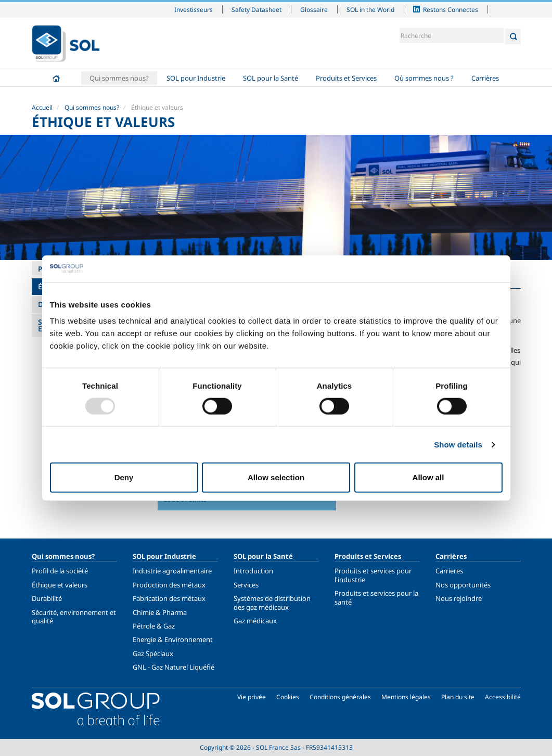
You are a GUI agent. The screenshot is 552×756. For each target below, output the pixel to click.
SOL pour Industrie (196, 78)
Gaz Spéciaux (153, 654)
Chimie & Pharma (160, 612)
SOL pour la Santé (271, 78)
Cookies (288, 697)
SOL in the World (370, 9)
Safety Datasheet (256, 9)
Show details (458, 444)
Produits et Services (346, 78)
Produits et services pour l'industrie (373, 575)
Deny (124, 477)
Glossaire (314, 9)
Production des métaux (169, 585)
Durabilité (47, 598)
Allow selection (276, 477)
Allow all (428, 477)
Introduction (253, 571)
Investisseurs (194, 9)
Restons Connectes (451, 9)
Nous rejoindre (459, 598)
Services (246, 585)
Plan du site (458, 697)
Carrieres (449, 571)
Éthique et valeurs (60, 585)
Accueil (56, 78)
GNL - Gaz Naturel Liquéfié (174, 667)
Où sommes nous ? (424, 78)
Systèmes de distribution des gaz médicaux (272, 603)
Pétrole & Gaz (154, 626)
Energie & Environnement (173, 639)
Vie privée (252, 697)
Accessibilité (503, 697)
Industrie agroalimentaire (172, 571)
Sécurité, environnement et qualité (74, 617)
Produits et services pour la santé (376, 597)
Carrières (485, 78)
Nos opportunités (463, 585)
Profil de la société (60, 571)
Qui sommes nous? (119, 78)
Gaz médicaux (255, 621)
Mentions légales (406, 697)
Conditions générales (340, 697)
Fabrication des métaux (169, 598)
